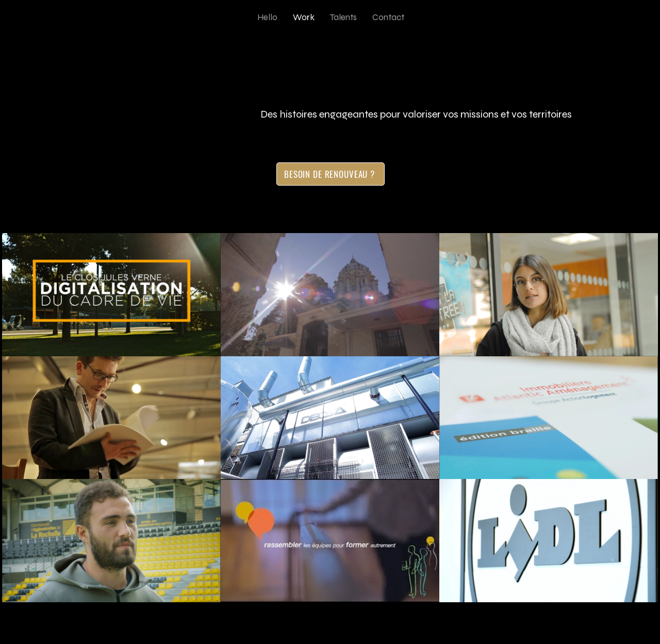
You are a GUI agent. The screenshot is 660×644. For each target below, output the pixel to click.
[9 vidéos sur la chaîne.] (330, 418)
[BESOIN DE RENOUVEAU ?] (331, 174)
